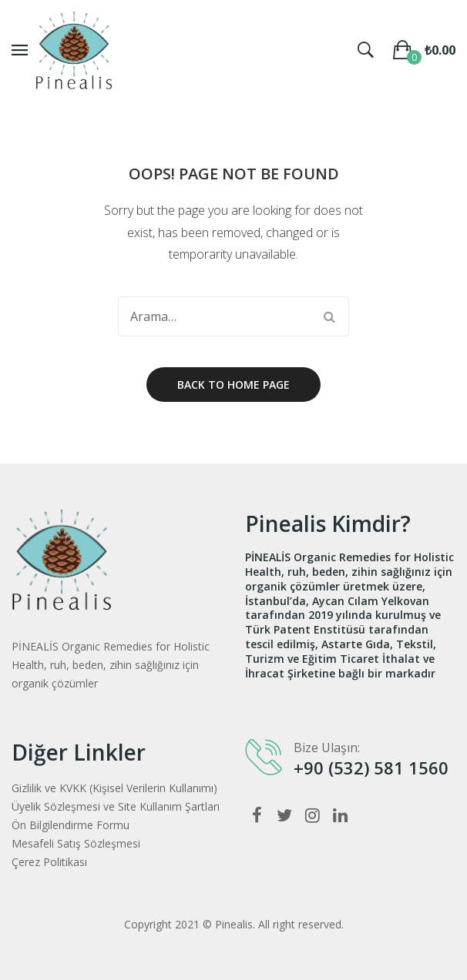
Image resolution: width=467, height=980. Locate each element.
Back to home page (234, 385)
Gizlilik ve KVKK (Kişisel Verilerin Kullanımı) (114, 788)
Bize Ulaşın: (327, 748)
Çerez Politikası (49, 862)
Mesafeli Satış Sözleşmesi (76, 843)
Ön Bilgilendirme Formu (71, 825)
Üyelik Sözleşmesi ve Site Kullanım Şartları (116, 806)
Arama (329, 316)
